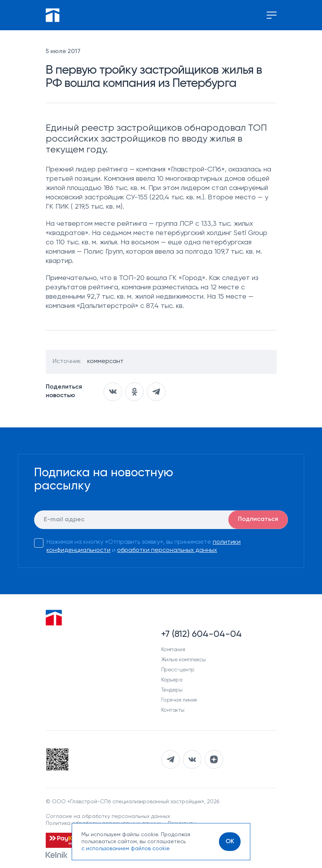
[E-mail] (161, 520)
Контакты (173, 710)
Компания (173, 650)
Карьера (172, 680)
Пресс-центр (178, 670)
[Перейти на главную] (53, 15)
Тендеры (172, 690)
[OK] (230, 842)
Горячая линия (179, 700)
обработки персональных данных (167, 550)
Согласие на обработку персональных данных (108, 816)
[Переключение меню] (272, 15)
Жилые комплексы (183, 660)
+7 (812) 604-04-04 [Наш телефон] (201, 634)
